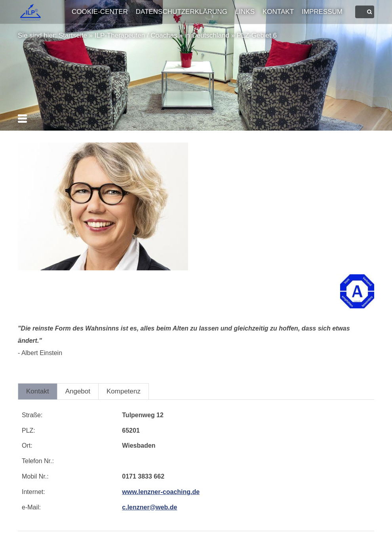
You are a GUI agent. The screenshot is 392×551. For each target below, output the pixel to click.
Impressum (322, 12)
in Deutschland (207, 35)
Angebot (78, 391)
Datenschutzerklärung (182, 12)
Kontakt (278, 12)
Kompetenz (124, 391)
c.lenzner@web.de (149, 507)
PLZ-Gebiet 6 (257, 35)
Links (245, 12)
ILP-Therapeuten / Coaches (136, 35)
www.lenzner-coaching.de (161, 492)
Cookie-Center (100, 12)
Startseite (73, 35)
